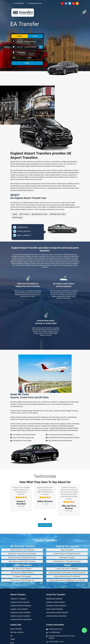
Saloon (15, 214)
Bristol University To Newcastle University (22, 558)
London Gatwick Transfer (20, 602)
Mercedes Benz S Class (40, 214)
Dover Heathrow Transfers (56, 616)
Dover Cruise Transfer (55, 609)
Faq (12, 636)
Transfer (19, 36)
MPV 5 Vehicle (24, 214)
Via (41, 47)
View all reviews (45, 525)
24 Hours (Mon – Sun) (56, 642)
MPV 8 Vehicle (17, 218)
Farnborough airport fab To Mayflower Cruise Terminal (67, 580)
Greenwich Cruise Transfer (56, 606)
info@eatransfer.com (34, 3)
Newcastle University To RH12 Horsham (22, 561)
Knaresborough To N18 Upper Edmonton (67, 554)
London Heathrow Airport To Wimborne (67, 576)
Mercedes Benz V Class (58, 214)
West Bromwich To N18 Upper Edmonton (67, 561)
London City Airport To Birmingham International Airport (67, 573)
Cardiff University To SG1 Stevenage (22, 550)
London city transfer (18, 599)
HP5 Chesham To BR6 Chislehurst (22, 573)
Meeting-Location (17, 632)
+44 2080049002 (17, 3)
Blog (12, 643)
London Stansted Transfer (20, 616)
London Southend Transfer (20, 613)
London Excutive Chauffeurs (21, 620)
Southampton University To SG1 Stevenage (22, 554)
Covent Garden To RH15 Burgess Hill (22, 580)
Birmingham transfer (54, 599)
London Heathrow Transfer (21, 606)
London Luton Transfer (19, 609)
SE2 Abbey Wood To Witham (22, 569)
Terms (13, 639)
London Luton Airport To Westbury (67, 569)
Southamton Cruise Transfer (57, 613)
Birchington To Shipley (67, 558)
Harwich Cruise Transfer (56, 602)
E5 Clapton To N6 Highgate (22, 576)
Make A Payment (16, 629)
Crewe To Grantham (67, 550)
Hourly (35, 36)
